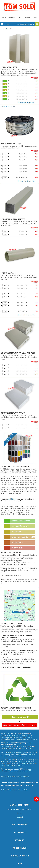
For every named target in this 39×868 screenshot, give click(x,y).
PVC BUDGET (20, 832)
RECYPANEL (20, 840)
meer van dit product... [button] (27, 103)
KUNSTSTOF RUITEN (20, 856)
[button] (2, 24)
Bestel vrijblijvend (20, 717)
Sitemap (20, 813)
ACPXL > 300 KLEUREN (20, 805)
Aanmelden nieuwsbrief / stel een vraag (19, 725)
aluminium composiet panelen (20, 809)
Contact (20, 817)
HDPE (20, 864)
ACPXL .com (13, 499)
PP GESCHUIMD (20, 848)
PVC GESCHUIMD (20, 825)
